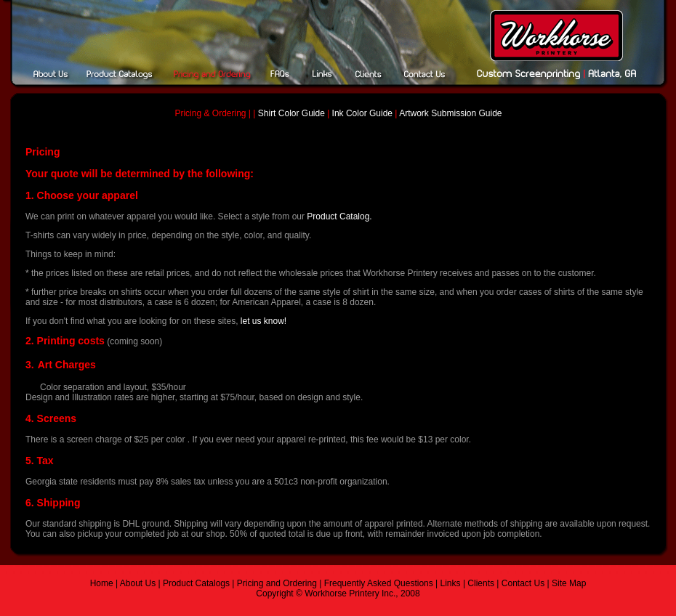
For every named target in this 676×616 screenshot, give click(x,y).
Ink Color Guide (361, 113)
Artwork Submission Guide (450, 113)
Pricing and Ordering (277, 583)
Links (451, 583)
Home (102, 583)
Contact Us (523, 583)
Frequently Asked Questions (379, 583)
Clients (481, 583)
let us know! (263, 321)
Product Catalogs (195, 583)
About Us (138, 583)
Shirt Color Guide (293, 113)
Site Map (569, 583)
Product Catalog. (339, 216)
